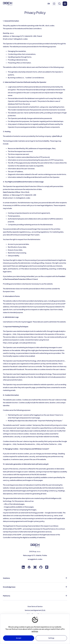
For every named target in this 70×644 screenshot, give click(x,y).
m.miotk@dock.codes (22, 198)
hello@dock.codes (21, 39)
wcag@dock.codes (35, 559)
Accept (19, 638)
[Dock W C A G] (8, 4)
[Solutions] (35, 578)
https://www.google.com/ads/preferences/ (19, 343)
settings (35, 631)
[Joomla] (35, 568)
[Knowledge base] (35, 587)
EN (49, 4)
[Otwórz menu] (65, 4)
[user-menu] (54, 4)
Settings (51, 638)
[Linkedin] (23, 568)
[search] (59, 4)
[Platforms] (35, 596)
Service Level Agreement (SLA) (35, 610)
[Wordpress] (29, 568)
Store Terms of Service (35, 606)
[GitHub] (41, 568)
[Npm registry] (47, 568)
